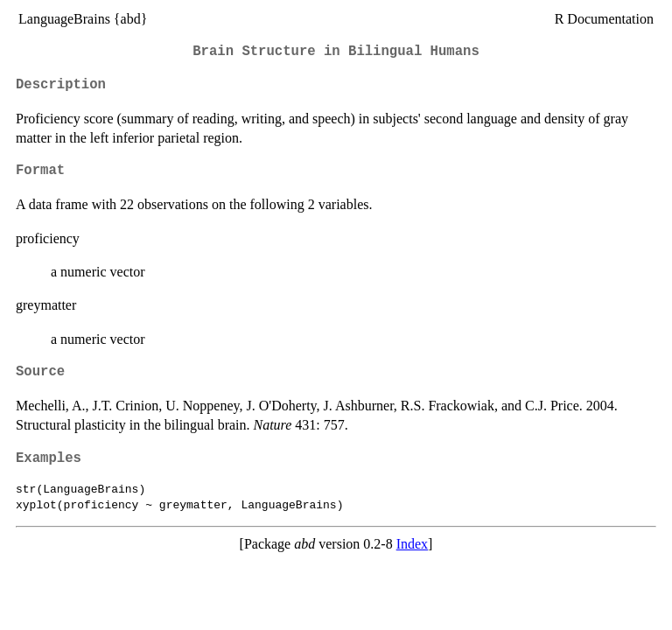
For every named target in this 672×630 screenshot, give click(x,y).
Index (412, 544)
